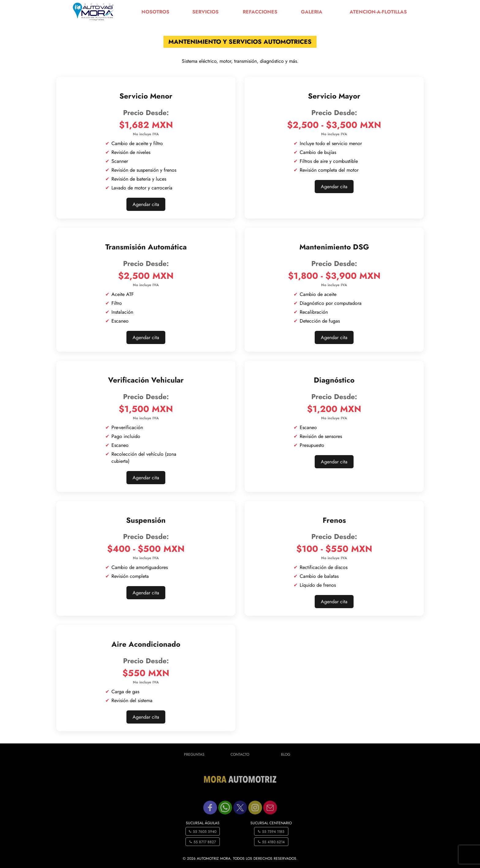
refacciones (260, 12)
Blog (286, 754)
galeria (312, 12)
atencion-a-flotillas (378, 12)
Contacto (240, 754)
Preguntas (194, 754)
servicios (205, 12)
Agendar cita (146, 204)
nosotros (155, 12)
